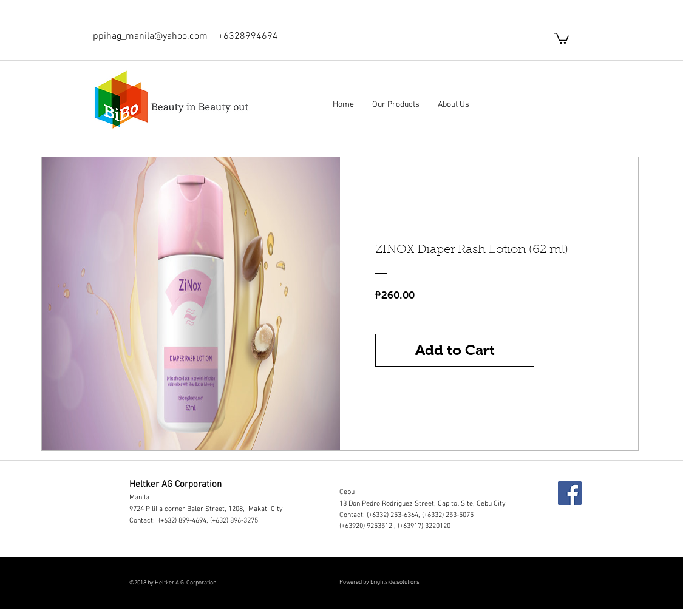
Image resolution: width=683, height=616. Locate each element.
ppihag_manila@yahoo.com (150, 36)
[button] (562, 38)
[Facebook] (570, 493)
